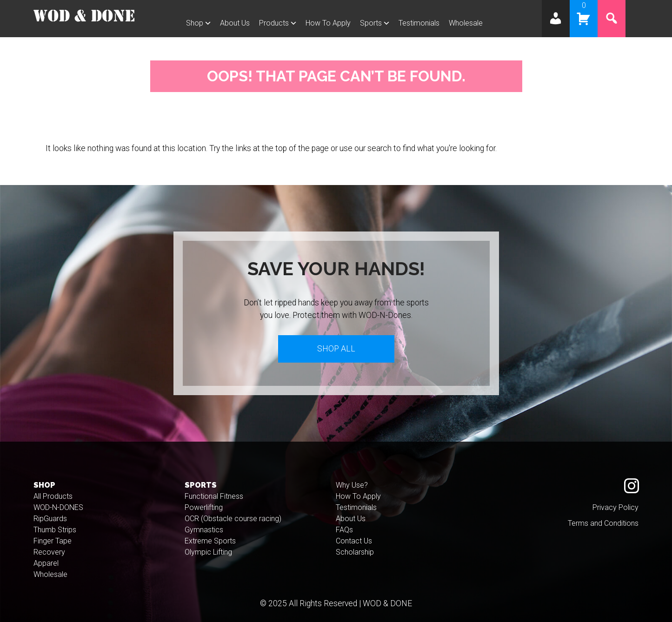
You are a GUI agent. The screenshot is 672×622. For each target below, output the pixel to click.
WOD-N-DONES (58, 507)
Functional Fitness (214, 496)
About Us (235, 23)
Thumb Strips (55, 530)
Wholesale (466, 23)
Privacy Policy (615, 507)
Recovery (49, 552)
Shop (195, 23)
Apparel (46, 563)
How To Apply (328, 23)
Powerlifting (204, 507)
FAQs (344, 530)
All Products (53, 496)
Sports (371, 23)
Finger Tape (53, 541)
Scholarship (355, 552)
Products (274, 23)
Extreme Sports (210, 541)
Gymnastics (204, 530)
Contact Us (354, 541)
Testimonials (419, 23)
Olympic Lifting (208, 552)
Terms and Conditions (603, 523)
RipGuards (50, 519)
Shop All (336, 349)
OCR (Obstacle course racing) (233, 519)
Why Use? (352, 485)
